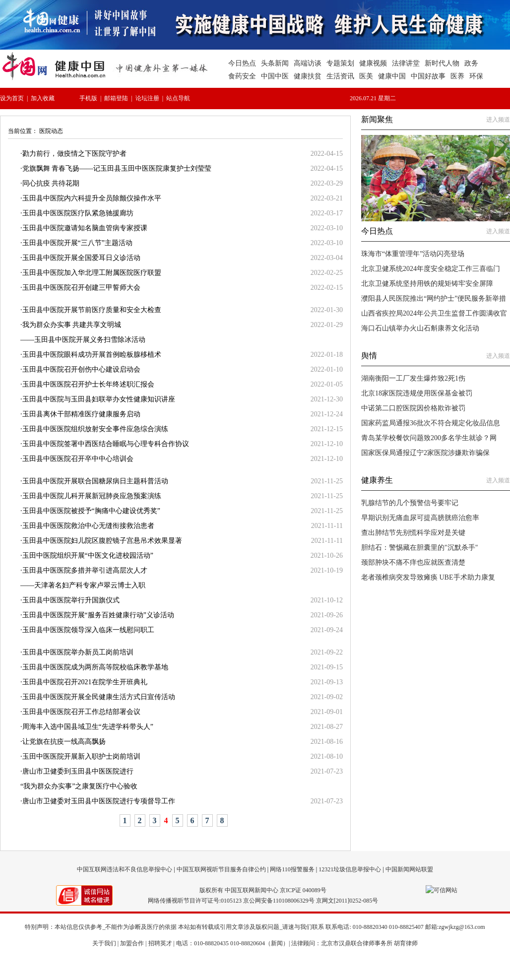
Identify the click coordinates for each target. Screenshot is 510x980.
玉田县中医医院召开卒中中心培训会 (78, 459)
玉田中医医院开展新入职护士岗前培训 (81, 756)
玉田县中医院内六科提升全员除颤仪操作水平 (92, 198)
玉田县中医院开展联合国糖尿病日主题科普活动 (95, 481)
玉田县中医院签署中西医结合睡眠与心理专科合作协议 (106, 444)
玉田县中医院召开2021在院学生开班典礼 (85, 682)
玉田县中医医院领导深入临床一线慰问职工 (88, 630)
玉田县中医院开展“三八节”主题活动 (77, 243)
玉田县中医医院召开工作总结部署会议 (81, 712)
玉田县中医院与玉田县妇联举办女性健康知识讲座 (99, 399)
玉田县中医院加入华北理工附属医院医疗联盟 (92, 273)
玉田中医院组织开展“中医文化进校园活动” (88, 555)
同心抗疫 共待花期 (51, 183)
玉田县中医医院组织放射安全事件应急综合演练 (95, 429)
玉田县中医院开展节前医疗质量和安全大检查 (92, 310)
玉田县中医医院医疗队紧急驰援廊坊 (78, 213)
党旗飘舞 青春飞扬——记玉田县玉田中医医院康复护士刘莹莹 (117, 168)
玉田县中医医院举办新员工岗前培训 (78, 652)
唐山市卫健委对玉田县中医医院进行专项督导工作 (99, 801)
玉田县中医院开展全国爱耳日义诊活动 (81, 258)
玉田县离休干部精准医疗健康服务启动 (81, 414)
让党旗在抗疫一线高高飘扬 (64, 742)
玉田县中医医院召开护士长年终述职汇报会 (88, 384)
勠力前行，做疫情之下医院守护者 (74, 154)
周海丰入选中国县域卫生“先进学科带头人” (88, 727)
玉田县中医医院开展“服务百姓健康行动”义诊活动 (98, 615)
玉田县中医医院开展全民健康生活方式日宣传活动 (99, 697)
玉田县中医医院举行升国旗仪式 (71, 600)
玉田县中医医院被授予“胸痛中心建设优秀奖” (91, 511)
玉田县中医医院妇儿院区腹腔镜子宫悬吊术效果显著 (102, 541)
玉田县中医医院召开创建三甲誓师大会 (81, 288)
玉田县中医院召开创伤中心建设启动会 (81, 369)
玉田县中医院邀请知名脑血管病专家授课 (85, 228)
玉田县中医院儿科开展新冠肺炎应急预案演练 (92, 496)
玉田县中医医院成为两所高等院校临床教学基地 (95, 667)
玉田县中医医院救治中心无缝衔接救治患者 (88, 526)
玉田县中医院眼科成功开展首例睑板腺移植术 (92, 355)
